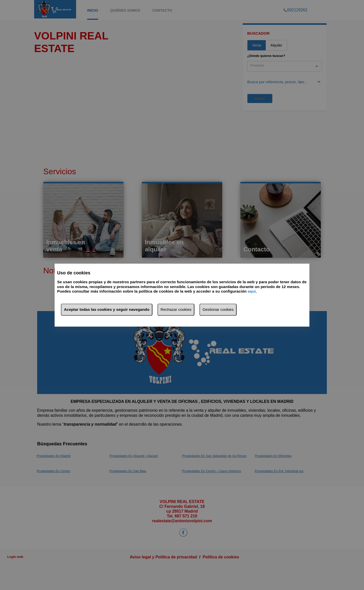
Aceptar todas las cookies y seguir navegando (107, 309)
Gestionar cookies (218, 309)
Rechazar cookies (176, 309)
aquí (252, 291)
